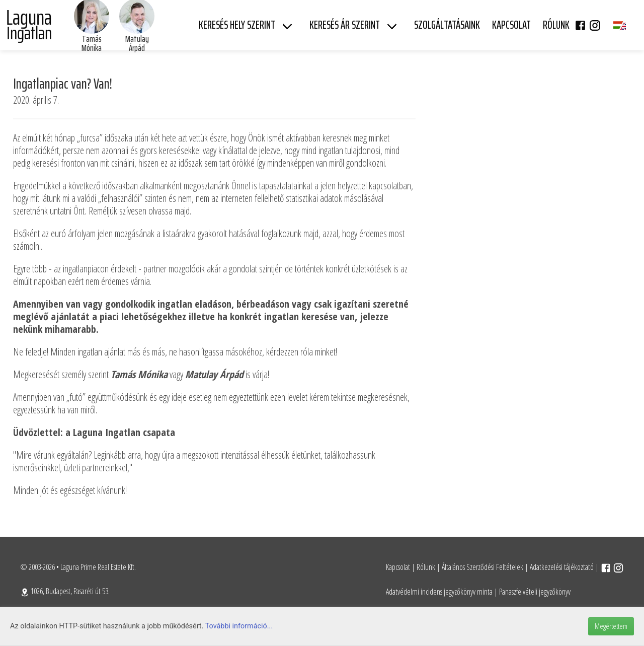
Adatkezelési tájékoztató (562, 567)
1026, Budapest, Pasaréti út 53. (65, 591)
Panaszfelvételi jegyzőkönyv (535, 592)
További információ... (239, 626)
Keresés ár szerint (345, 25)
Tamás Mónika (92, 43)
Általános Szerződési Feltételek (482, 567)
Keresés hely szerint (237, 25)
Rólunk (426, 567)
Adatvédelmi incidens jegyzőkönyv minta (439, 592)
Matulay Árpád (137, 43)
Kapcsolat (398, 567)
